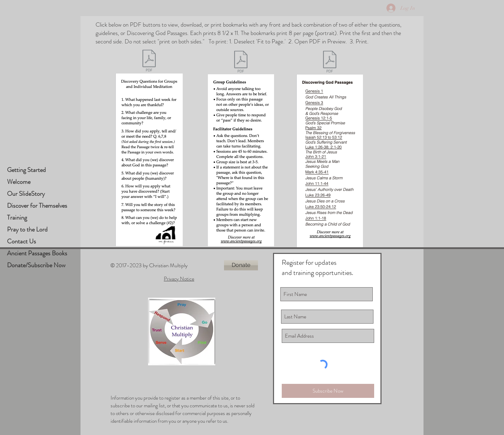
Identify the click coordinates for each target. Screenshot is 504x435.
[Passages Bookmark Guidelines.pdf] (241, 63)
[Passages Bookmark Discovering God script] (330, 63)
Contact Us (22, 241)
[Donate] (241, 265)
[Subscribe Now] (328, 391)
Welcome (19, 182)
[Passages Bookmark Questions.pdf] (149, 61)
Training (17, 217)
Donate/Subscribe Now (36, 265)
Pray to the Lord (27, 229)
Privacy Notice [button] (179, 279)
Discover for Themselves (37, 206)
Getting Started (26, 170)
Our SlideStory (26, 194)
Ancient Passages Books (37, 253)
